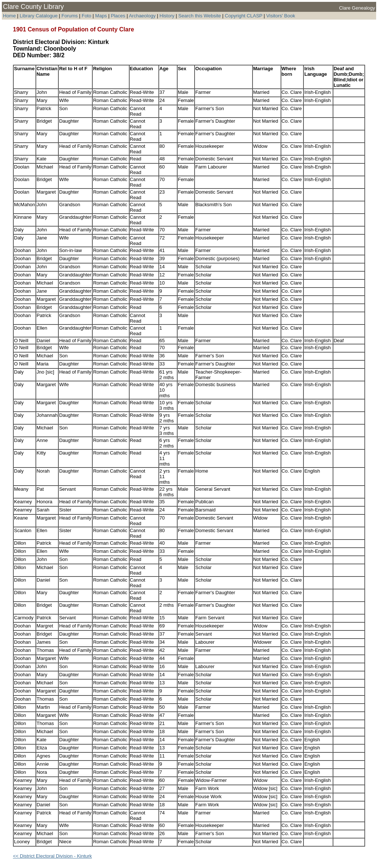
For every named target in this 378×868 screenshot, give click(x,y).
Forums (70, 16)
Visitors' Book (281, 16)
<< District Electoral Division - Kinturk (52, 856)
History (167, 16)
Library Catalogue (39, 16)
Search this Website (200, 16)
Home (9, 16)
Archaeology (142, 16)
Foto (86, 16)
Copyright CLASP (244, 16)
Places (118, 16)
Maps (101, 16)
